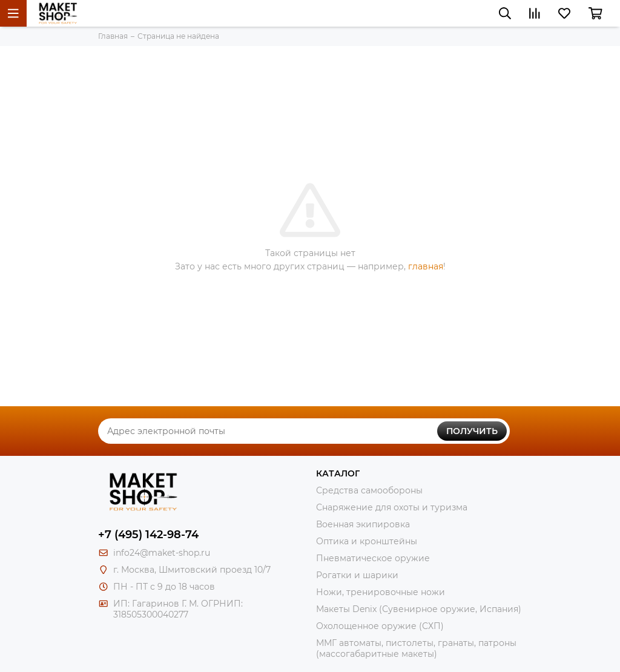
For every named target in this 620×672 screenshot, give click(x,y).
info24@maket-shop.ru (162, 553)
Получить (472, 431)
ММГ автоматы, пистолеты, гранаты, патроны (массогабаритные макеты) (416, 648)
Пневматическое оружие (373, 558)
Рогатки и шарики (357, 575)
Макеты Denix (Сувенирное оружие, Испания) (419, 609)
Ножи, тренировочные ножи (381, 592)
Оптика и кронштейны (367, 541)
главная (426, 266)
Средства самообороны (369, 490)
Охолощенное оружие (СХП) (380, 626)
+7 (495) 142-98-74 (148, 535)
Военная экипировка (363, 524)
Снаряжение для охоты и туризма (392, 507)
